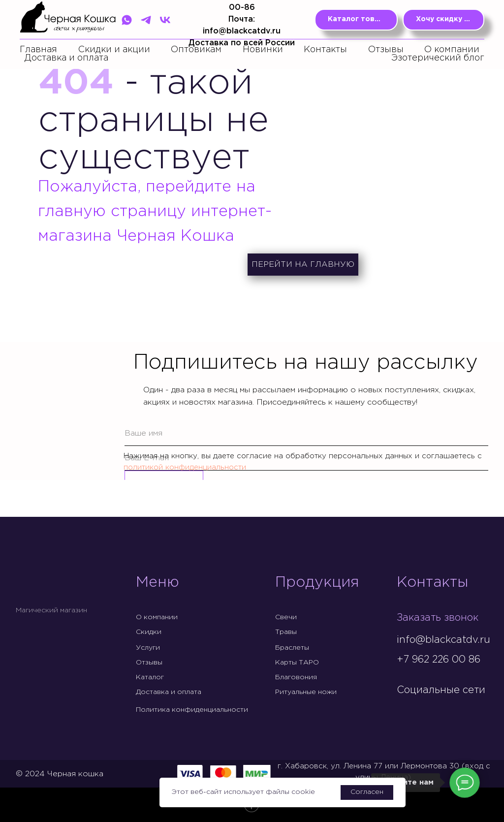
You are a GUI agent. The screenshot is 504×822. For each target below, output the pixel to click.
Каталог (150, 677)
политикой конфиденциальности (185, 467)
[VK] (165, 20)
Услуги (148, 648)
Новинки (263, 50)
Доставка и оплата (66, 58)
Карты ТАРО (297, 663)
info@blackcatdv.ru (443, 640)
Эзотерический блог (438, 58)
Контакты (325, 50)
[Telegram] (146, 20)
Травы (286, 632)
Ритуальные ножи (306, 692)
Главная (38, 50)
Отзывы (386, 50)
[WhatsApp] (127, 20)
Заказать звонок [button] (438, 618)
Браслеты (292, 648)
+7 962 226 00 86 (439, 660)
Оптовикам (196, 50)
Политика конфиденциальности (192, 710)
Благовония (296, 677)
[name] (306, 434)
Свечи (286, 617)
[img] (405, 711)
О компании (452, 50)
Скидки (149, 632)
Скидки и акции (114, 50)
